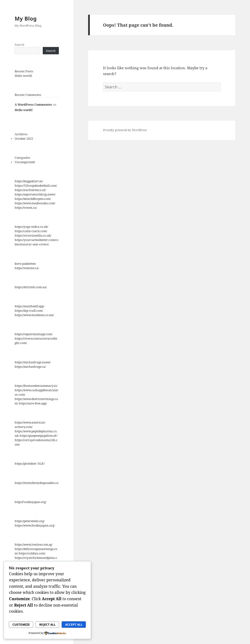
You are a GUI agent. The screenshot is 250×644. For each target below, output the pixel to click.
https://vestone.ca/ (27, 268)
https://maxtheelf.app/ (29, 306)
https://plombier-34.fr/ (30, 464)
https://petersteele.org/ (30, 521)
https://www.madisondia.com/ (35, 203)
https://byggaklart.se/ (29, 181)
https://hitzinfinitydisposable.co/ (37, 483)
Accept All (74, 625)
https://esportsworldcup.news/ (35, 194)
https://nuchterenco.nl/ (30, 190)
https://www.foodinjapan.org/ (35, 525)
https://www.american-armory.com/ (30, 425)
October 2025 (24, 139)
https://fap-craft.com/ (29, 311)
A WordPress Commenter (33, 105)
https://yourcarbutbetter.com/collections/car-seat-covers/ (36, 242)
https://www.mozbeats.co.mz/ (34, 315)
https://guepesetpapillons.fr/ (39, 436)
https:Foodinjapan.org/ (30, 502)
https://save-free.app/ (33, 403)
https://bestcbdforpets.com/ (33, 199)
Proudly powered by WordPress (125, 130)
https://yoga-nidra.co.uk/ (31, 227)
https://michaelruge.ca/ (30, 367)
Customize (21, 625)
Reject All (47, 625)
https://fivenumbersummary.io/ (36, 386)
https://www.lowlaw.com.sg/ (33, 545)
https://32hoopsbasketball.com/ (36, 186)
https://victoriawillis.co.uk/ (33, 236)
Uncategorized (25, 162)
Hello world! (23, 76)
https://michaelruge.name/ (33, 362)
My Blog (26, 18)
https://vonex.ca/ (26, 208)
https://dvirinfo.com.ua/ (31, 287)
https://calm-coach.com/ (31, 231)
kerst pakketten (25, 264)
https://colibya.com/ (32, 553)
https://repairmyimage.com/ (34, 334)
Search (20, 45)
